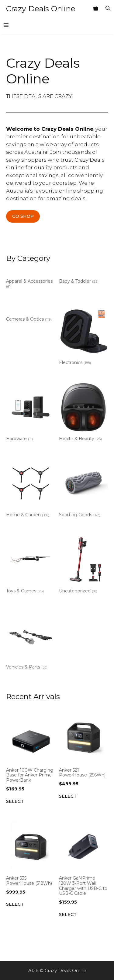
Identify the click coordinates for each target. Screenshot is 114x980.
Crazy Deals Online (41, 8)
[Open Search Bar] (108, 8)
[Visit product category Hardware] (31, 413)
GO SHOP (23, 216)
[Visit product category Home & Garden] (31, 490)
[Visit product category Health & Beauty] (83, 413)
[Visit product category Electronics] (83, 337)
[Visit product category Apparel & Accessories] (31, 280)
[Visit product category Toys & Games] (31, 566)
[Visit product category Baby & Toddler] (83, 278)
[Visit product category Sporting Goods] (83, 490)
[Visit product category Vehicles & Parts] (31, 642)
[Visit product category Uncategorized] (83, 566)
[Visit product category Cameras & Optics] (31, 316)
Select (15, 801)
